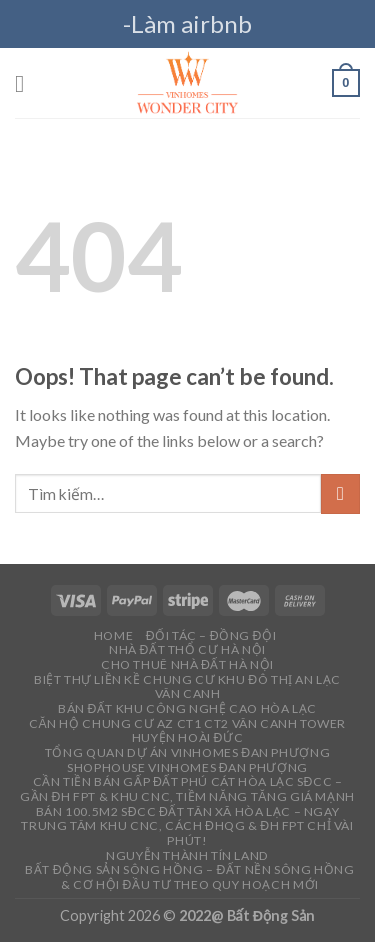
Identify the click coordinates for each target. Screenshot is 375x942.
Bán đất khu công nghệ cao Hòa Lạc (187, 708)
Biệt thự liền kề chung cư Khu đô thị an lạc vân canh (187, 687)
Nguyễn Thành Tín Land (187, 855)
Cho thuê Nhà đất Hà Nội (187, 664)
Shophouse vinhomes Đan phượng (187, 767)
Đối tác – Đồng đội (211, 635)
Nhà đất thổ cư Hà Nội (187, 649)
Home (113, 635)
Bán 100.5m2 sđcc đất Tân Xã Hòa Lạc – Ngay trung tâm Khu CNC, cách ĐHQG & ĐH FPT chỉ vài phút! (187, 826)
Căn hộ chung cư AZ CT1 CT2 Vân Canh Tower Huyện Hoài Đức (187, 731)
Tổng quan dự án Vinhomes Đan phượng (187, 752)
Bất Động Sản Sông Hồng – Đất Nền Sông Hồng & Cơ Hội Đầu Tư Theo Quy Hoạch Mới (189, 877)
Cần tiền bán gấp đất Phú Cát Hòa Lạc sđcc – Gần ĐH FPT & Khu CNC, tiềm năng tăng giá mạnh (187, 789)
